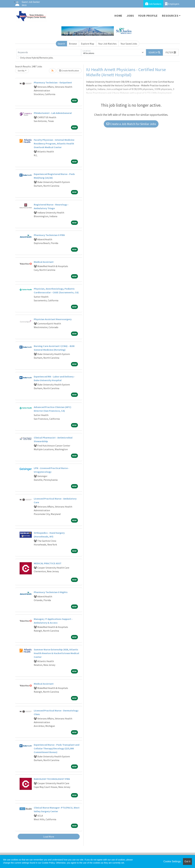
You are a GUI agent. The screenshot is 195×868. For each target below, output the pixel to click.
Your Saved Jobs (129, 44)
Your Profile (148, 16)
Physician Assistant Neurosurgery (53, 319)
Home (118, 16)
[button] (171, 52)
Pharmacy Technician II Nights (51, 592)
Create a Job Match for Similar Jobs (131, 124)
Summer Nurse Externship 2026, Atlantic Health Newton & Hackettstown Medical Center (56, 653)
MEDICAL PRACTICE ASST (48, 563)
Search (61, 44)
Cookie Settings (172, 861)
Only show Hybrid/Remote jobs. (37, 58)
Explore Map (88, 44)
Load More (49, 837)
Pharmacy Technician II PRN (49, 235)
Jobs (130, 16)
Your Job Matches (107, 44)
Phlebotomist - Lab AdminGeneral (53, 113)
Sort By (21, 71)
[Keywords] (49, 52)
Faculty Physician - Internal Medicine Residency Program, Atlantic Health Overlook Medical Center (54, 143)
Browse (73, 44)
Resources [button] (170, 16)
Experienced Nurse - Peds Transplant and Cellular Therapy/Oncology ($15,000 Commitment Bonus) (57, 748)
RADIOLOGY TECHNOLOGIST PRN (52, 779)
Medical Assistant (44, 262)
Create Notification (69, 71)
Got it (187, 861)
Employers (172, 4)
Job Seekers (153, 4)
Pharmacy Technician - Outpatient (53, 82)
